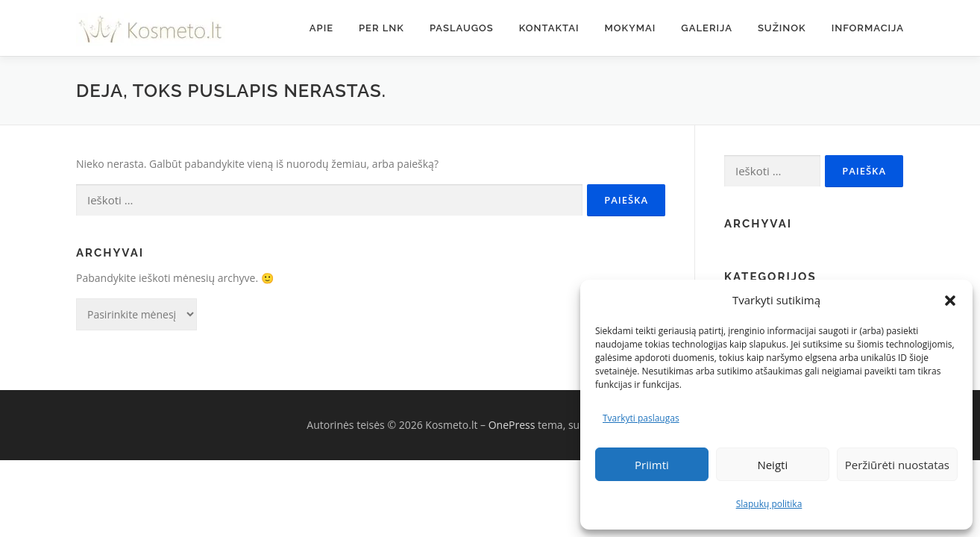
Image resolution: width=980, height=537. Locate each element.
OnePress (512, 425)
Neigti (772, 465)
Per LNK (381, 28)
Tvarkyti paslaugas (641, 418)
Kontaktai (549, 28)
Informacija (868, 28)
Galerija (707, 28)
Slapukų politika (769, 504)
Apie (321, 28)
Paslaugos (462, 28)
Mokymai (631, 28)
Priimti (652, 465)
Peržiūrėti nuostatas (897, 465)
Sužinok (782, 28)
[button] (950, 301)
